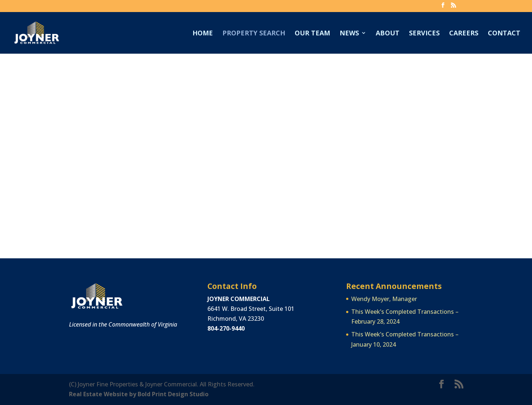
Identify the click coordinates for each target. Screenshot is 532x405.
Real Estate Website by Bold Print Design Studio (139, 394)
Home (203, 34)
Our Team (312, 34)
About (388, 34)
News (349, 34)
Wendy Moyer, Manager (384, 299)
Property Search (254, 34)
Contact (504, 34)
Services (424, 34)
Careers (464, 34)
